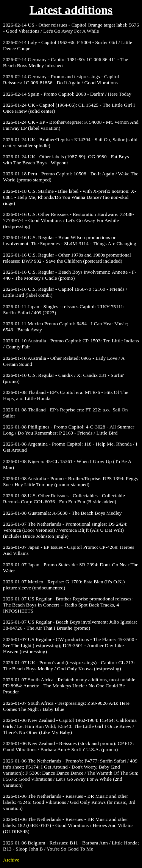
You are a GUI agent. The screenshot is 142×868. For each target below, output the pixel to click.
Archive (11, 860)
